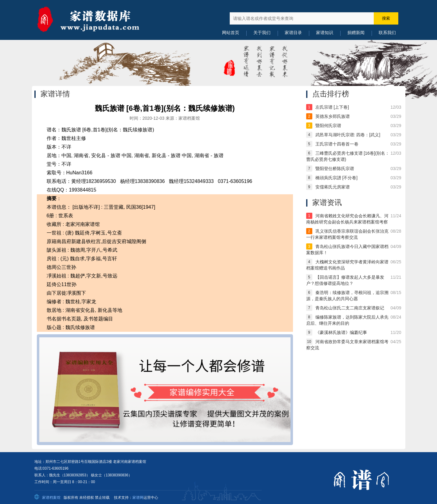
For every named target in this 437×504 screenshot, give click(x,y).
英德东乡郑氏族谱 (333, 116)
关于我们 (262, 33)
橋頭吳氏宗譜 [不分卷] (337, 178)
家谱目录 (293, 33)
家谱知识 (325, 33)
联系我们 (387, 33)
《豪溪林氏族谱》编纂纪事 (341, 332)
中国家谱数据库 (96, 20)
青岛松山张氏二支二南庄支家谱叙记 (350, 308)
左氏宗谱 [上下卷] (332, 107)
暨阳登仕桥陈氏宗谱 (335, 169)
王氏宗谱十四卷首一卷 (337, 144)
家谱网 (138, 498)
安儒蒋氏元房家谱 (333, 187)
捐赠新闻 (356, 33)
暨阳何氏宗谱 (328, 126)
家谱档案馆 (51, 498)
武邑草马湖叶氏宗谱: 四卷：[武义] (348, 135)
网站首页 (231, 33)
